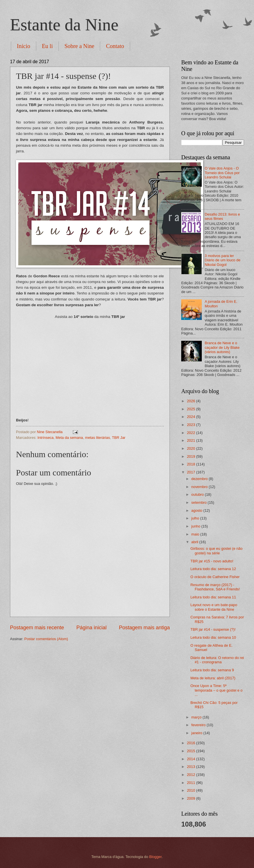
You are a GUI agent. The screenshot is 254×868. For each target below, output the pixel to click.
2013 (191, 767)
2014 (191, 759)
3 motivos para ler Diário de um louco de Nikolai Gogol (222, 260)
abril (195, 542)
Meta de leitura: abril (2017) (213, 678)
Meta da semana (69, 438)
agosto (197, 510)
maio (196, 534)
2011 (191, 783)
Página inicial (91, 628)
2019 (191, 456)
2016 (191, 743)
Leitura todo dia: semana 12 (213, 569)
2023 (191, 425)
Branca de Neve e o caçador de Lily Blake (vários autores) (222, 347)
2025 (191, 409)
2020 (191, 448)
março (197, 717)
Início (24, 46)
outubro (198, 494)
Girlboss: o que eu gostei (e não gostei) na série (216, 551)
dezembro (200, 479)
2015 (191, 751)
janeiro (197, 733)
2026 (191, 401)
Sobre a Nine (79, 46)
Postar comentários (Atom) (46, 639)
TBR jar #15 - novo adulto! (212, 561)
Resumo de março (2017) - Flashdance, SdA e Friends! (215, 587)
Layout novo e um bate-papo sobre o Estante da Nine (214, 607)
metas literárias (97, 438)
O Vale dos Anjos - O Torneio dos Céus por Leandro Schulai (222, 173)
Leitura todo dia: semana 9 (212, 670)
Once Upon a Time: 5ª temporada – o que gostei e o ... (216, 690)
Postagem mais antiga (144, 628)
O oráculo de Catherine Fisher (215, 577)
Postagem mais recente (37, 628)
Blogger (156, 857)
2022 (191, 433)
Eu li (47, 46)
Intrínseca (46, 438)
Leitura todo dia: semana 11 (213, 597)
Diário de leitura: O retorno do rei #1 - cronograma (217, 660)
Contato (115, 46)
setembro (199, 502)
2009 (191, 798)
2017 (191, 472)
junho (196, 526)
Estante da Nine (64, 25)
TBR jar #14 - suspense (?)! (213, 629)
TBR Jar (119, 438)
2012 (191, 775)
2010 (191, 790)
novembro (200, 487)
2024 (191, 417)
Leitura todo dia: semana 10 (213, 637)
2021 (191, 440)
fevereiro (199, 725)
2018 (191, 464)
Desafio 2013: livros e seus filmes (222, 216)
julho (196, 518)
